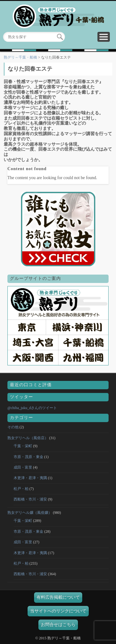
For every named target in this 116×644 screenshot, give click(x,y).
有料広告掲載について (58, 597)
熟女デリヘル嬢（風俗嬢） (30, 513)
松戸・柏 (21, 489)
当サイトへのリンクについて (58, 611)
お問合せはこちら (58, 625)
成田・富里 (23, 467)
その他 (13, 427)
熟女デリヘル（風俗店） (28, 438)
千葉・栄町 (23, 446)
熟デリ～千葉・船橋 (20, 57)
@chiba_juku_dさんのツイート (32, 408)
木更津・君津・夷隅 (30, 478)
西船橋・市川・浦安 (30, 499)
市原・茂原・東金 (28, 457)
